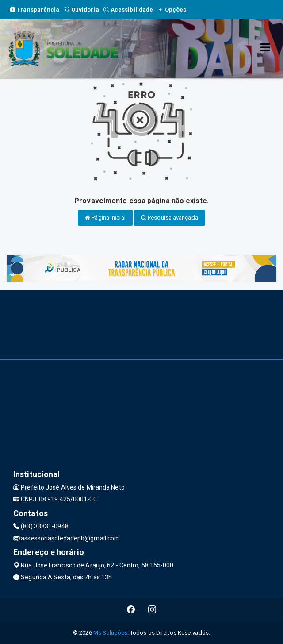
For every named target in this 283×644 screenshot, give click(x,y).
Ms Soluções (110, 633)
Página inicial (105, 218)
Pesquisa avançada (170, 218)
